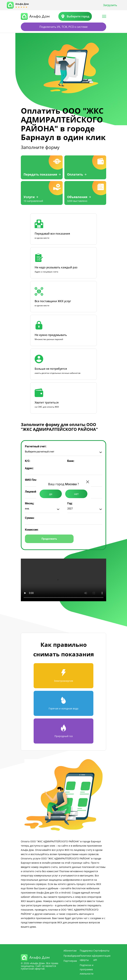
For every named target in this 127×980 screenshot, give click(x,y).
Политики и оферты (87, 958)
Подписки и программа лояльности (87, 969)
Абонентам (70, 951)
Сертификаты (101, 951)
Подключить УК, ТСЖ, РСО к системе (63, 27)
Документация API (102, 958)
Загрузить (110, 5)
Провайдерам (72, 956)
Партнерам (70, 961)
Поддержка (86, 951)
